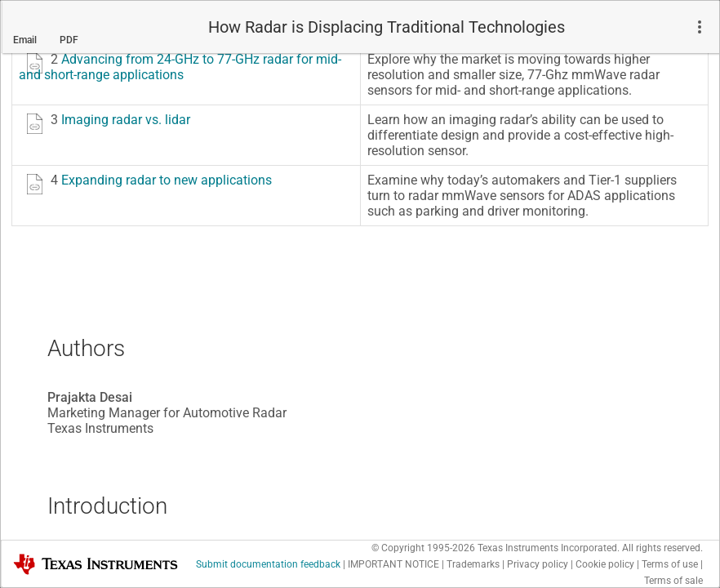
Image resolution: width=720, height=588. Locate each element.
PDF (69, 38)
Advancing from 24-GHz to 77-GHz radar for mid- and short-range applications (180, 65)
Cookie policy (605, 563)
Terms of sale (673, 579)
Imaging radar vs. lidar (126, 118)
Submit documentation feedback (268, 563)
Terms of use (670, 563)
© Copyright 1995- (423, 546)
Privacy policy (538, 563)
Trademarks (473, 563)
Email (25, 38)
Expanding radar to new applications (167, 178)
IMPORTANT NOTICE (393, 563)
